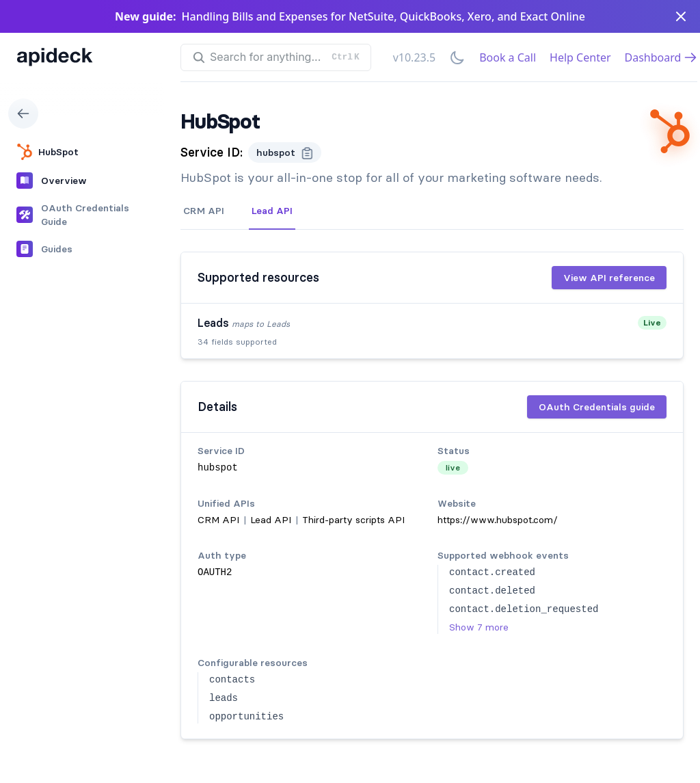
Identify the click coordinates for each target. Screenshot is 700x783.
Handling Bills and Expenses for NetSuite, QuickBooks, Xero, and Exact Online (383, 16)
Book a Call (508, 57)
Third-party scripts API (353, 520)
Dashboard (661, 57)
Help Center (580, 57)
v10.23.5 (414, 57)
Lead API (272, 211)
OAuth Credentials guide (597, 407)
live (453, 467)
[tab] (204, 211)
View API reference (609, 278)
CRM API (204, 211)
